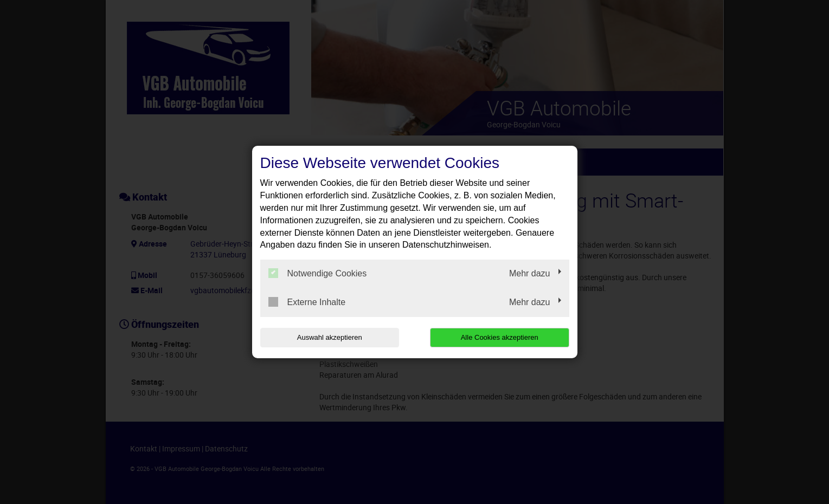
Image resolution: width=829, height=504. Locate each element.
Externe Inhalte (307, 302)
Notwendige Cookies (318, 273)
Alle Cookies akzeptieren (500, 337)
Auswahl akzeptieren (330, 337)
